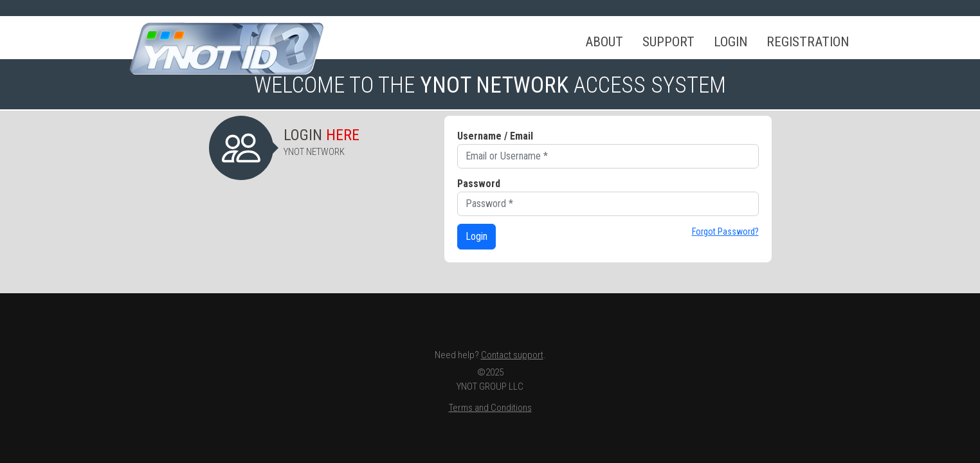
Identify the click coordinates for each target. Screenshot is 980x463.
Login (730, 42)
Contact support (512, 355)
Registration (808, 42)
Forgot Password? (725, 232)
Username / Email (495, 136)
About (604, 42)
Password (479, 184)
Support (668, 42)
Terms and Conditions (490, 408)
